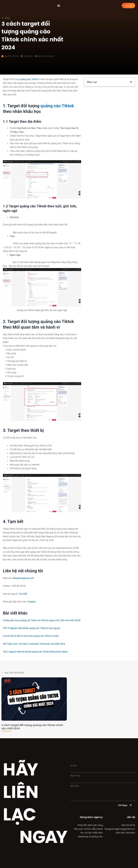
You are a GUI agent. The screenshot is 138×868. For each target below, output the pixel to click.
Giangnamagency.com (23, 579)
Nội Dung (74, 786)
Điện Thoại (75, 776)
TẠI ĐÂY (23, 595)
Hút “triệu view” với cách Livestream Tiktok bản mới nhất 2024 (34, 645)
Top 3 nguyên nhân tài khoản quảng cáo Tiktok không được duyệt (35, 653)
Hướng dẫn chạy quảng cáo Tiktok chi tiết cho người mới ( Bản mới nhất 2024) (42, 622)
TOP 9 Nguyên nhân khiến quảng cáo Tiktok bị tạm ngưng (31, 629)
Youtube (32, 603)
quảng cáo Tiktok (29, 80)
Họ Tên (74, 766)
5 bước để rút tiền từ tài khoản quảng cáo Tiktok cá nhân (31, 637)
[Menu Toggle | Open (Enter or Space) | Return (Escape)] (59, 6)
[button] (131, 83)
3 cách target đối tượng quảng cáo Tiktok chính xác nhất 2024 (32, 728)
